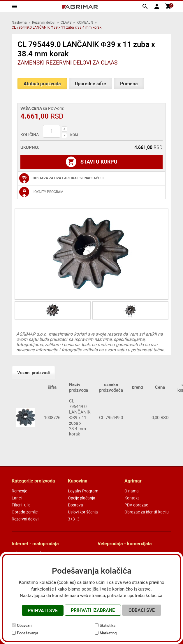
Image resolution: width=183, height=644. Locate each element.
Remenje (19, 491)
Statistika (108, 625)
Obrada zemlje (25, 512)
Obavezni (25, 625)
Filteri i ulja (21, 505)
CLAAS (66, 22)
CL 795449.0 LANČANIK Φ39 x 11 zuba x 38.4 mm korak (80, 417)
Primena (129, 84)
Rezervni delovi (44, 22)
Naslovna (19, 22)
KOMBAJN (85, 22)
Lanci (17, 498)
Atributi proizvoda (42, 84)
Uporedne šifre (90, 84)
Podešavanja (28, 633)
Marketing (108, 633)
